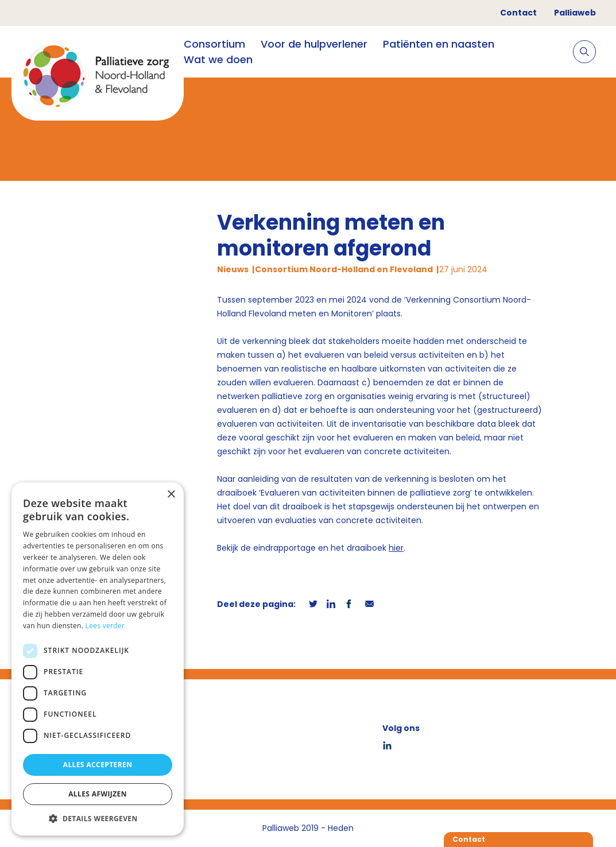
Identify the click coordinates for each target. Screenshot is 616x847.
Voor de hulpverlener (314, 44)
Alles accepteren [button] (98, 765)
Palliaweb (575, 13)
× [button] (171, 495)
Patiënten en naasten (439, 44)
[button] (98, 818)
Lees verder (105, 626)
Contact (518, 13)
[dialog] (98, 659)
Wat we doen (218, 59)
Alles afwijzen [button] (98, 794)
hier (396, 548)
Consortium (214, 44)
